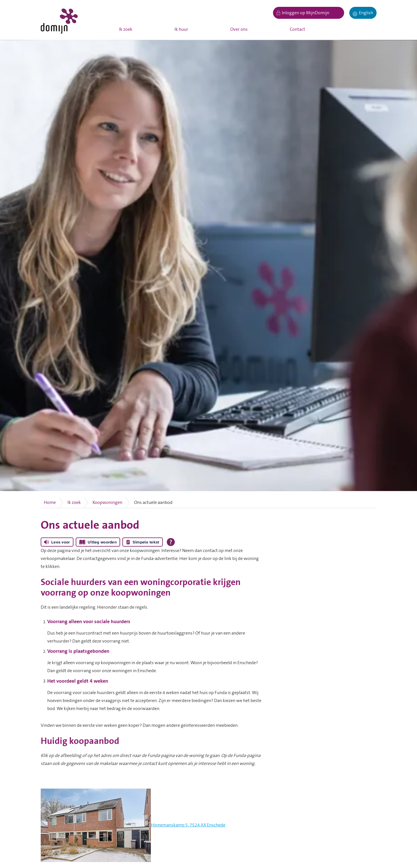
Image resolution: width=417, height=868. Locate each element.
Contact (297, 29)
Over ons (239, 29)
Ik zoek (126, 29)
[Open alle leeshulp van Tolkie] (171, 542)
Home (50, 502)
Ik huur (181, 29)
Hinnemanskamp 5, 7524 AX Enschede (188, 825)
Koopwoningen (107, 502)
